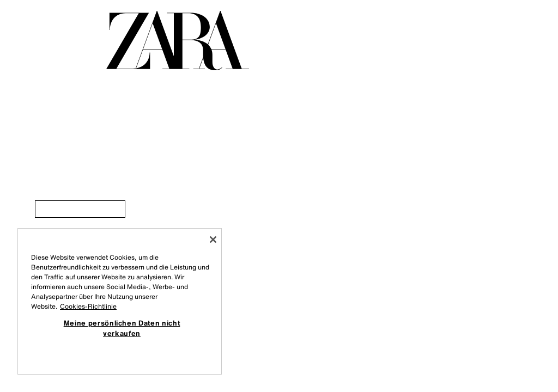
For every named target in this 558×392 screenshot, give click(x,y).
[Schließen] (213, 240)
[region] (120, 301)
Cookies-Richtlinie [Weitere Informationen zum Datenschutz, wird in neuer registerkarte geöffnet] (88, 306)
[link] (80, 209)
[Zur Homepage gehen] (178, 41)
